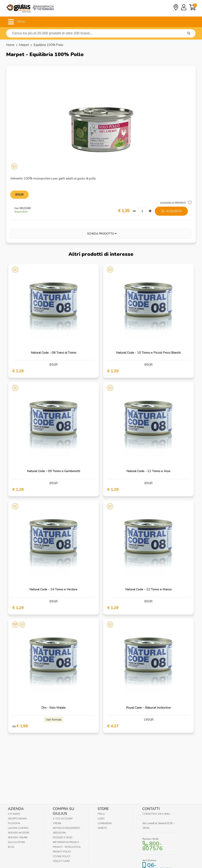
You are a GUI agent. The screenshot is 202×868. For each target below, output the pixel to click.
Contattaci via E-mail (156, 814)
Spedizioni (59, 833)
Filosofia (14, 823)
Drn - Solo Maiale (54, 708)
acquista (171, 211)
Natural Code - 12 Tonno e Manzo (149, 589)
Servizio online (18, 837)
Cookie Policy (62, 856)
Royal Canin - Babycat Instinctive (148, 708)
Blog (11, 847)
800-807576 (152, 846)
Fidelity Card (61, 861)
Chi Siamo (14, 814)
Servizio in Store (19, 833)
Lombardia (105, 823)
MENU (17, 22)
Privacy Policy (62, 852)
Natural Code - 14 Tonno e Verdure (53, 589)
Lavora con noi (18, 828)
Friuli (101, 814)
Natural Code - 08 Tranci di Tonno (54, 353)
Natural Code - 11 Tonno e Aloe (148, 471)
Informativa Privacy (66, 842)
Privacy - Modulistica (67, 847)
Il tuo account (63, 819)
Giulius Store (16, 842)
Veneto (102, 828)
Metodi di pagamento (66, 828)
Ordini (57, 823)
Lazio (101, 819)
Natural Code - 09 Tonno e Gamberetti (54, 471)
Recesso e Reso (63, 837)
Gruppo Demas (17, 819)
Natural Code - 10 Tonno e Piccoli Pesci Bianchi (148, 353)
